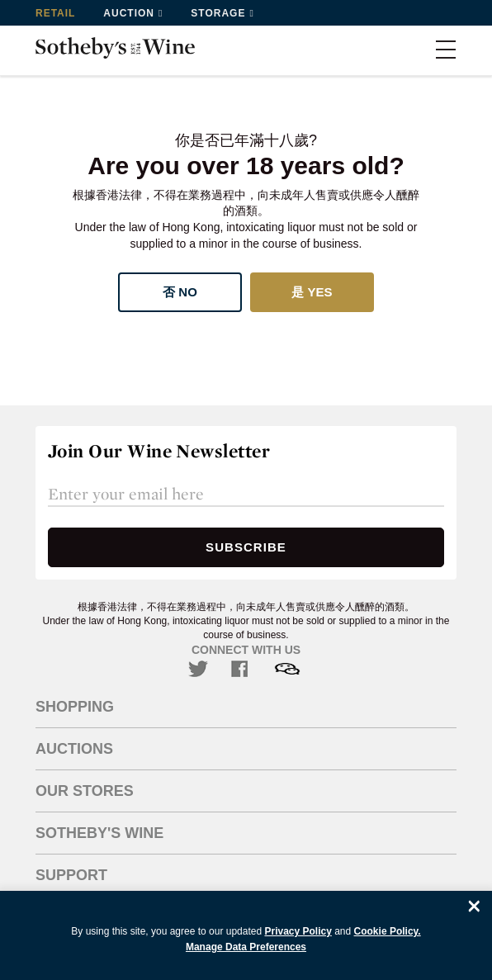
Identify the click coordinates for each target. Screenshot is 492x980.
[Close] (474, 906)
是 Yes (312, 292)
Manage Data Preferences (246, 947)
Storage (218, 13)
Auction (129, 13)
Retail (55, 13)
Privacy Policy (298, 931)
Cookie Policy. (388, 931)
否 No (180, 292)
